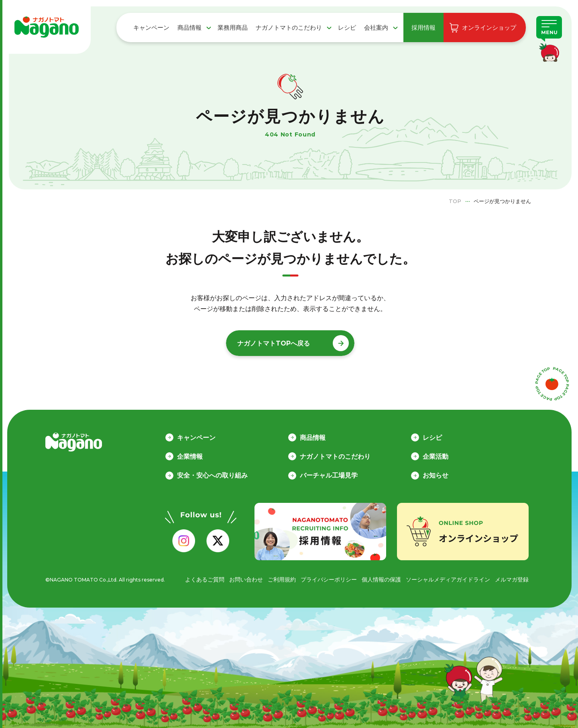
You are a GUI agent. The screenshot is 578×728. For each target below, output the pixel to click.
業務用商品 (233, 27)
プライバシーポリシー (329, 580)
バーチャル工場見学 (329, 475)
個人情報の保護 (381, 580)
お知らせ (436, 475)
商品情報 (189, 27)
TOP (455, 201)
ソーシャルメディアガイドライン (448, 580)
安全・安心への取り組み (212, 475)
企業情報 (190, 457)
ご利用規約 (282, 580)
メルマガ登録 (512, 580)
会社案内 (376, 27)
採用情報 (423, 27)
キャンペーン (151, 27)
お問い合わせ (246, 580)
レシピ (347, 27)
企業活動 (436, 457)
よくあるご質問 (205, 580)
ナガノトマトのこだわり (289, 27)
